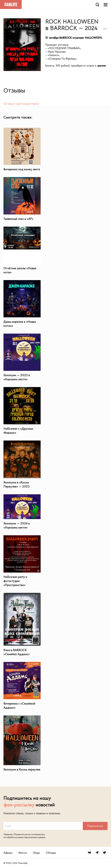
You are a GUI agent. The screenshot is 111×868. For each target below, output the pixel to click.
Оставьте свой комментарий (21, 104)
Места (22, 853)
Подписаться (95, 826)
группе (101, 65)
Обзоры (51, 853)
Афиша (8, 853)
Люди (36, 853)
